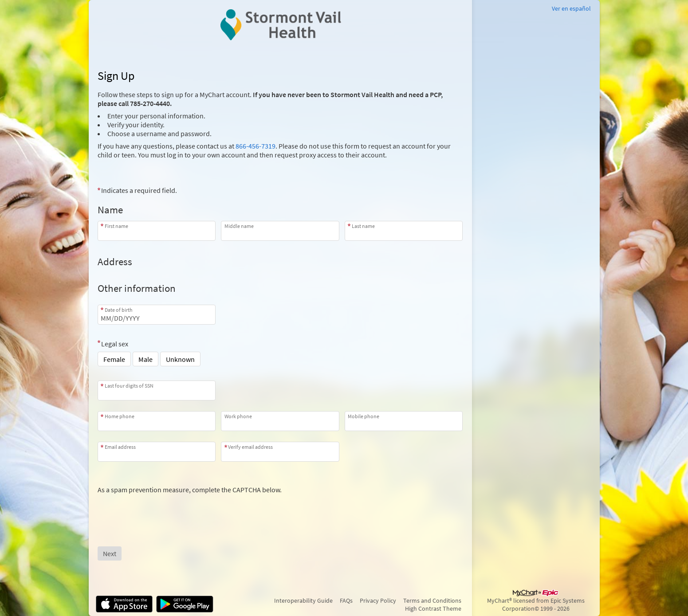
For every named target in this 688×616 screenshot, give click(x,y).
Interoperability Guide (303, 600)
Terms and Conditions (432, 600)
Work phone (238, 416)
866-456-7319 (256, 146)
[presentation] (165, 511)
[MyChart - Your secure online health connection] (280, 25)
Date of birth (119, 310)
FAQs (346, 600)
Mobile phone (364, 416)
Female (114, 359)
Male (145, 359)
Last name (363, 226)
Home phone (120, 416)
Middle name (239, 226)
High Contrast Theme (433, 608)
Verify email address (250, 447)
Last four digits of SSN (129, 386)
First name (116, 226)
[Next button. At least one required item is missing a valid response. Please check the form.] (110, 553)
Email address (120, 447)
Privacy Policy (378, 600)
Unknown (180, 359)
